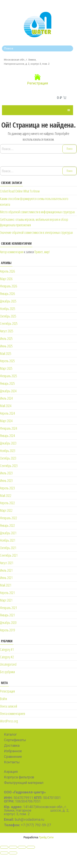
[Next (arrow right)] (13, 853)
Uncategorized (8, 664)
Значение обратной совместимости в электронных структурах (36, 232)
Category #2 (7, 657)
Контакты (12, 762)
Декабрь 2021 (8, 533)
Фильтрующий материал (24, 783)
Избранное (13, 751)
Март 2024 (6, 421)
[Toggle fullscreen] (22, 847)
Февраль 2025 (8, 376)
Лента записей (8, 706)
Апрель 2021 (7, 593)
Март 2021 (6, 600)
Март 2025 (6, 368)
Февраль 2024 (8, 428)
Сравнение (13, 757)
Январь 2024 (7, 436)
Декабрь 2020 (8, 623)
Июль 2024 (6, 398)
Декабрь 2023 (8, 443)
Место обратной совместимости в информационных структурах (37, 212)
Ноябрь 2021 (8, 540)
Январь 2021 (7, 615)
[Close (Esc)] (4, 847)
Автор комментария (12, 252)
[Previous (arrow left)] (4, 853)
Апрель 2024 (7, 413)
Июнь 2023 (6, 480)
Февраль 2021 (8, 608)
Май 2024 (6, 406)
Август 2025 (7, 331)
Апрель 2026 (7, 271)
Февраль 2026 (8, 286)
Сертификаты (15, 740)
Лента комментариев (13, 714)
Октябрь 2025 (8, 316)
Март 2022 (6, 510)
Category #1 (7, 649)
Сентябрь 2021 (9, 555)
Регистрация (38, 83)
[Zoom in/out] (31, 847)
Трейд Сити (46, 837)
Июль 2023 (6, 473)
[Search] (69, 48)
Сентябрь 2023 (9, 466)
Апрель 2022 (7, 503)
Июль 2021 (6, 570)
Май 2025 (6, 353)
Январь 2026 (7, 294)
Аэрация (11, 772)
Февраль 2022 (8, 518)
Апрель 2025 (7, 361)
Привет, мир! (42, 252)
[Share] (13, 847)
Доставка (12, 745)
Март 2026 (6, 279)
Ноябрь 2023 (8, 451)
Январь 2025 (7, 383)
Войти (3, 699)
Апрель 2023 (7, 488)
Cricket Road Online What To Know (20, 191)
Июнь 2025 (6, 346)
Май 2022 (6, 496)
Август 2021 (7, 563)
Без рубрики (7, 672)
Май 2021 (6, 585)
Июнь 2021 (6, 578)
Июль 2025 (6, 338)
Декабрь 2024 (8, 391)
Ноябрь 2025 (8, 309)
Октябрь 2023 (8, 458)
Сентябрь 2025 (9, 323)
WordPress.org (9, 721)
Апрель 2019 (7, 630)
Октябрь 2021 (8, 548)
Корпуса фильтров (19, 777)
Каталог (10, 734)
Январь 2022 (7, 525)
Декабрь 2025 (8, 301)
